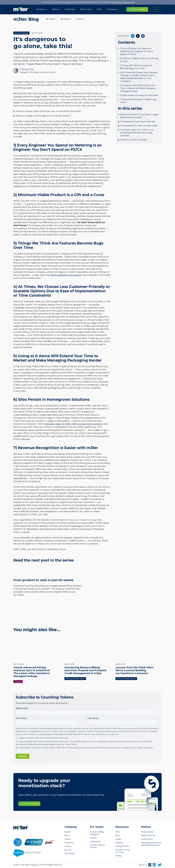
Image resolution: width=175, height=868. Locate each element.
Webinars (119, 843)
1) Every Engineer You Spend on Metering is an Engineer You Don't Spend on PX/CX (137, 51)
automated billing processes (66, 275)
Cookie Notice (147, 839)
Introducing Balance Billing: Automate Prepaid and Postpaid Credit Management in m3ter (85, 670)
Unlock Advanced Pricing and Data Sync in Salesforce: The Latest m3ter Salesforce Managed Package (32, 672)
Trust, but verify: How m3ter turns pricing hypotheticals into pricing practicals (137, 133)
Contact (68, 846)
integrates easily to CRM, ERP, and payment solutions (73, 424)
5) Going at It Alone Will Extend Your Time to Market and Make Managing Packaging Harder (138, 88)
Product (18, 682)
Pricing (118, 856)
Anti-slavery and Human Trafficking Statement (151, 844)
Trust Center (70, 853)
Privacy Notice (147, 832)
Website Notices (148, 835)
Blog (117, 835)
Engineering (95, 841)
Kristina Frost (27, 69)
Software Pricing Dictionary (122, 851)
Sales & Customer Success (97, 846)
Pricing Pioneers (122, 846)
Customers (70, 9)
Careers (68, 839)
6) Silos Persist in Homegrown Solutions (139, 95)
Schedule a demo (137, 9)
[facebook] (143, 36)
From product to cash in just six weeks (139, 126)
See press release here (124, 2)
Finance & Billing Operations (97, 833)
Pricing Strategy (21, 33)
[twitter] (138, 36)
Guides (118, 839)
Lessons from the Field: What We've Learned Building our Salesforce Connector (134, 670)
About (67, 835)
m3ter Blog (26, 19)
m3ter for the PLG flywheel (134, 140)
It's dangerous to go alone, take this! (138, 122)
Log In (156, 9)
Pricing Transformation (75, 679)
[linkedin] (133, 36)
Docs (99, 9)
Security (68, 850)
